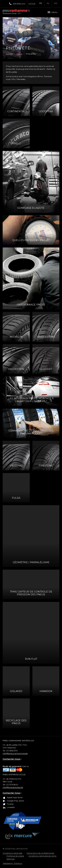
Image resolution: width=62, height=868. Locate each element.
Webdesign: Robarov (12, 863)
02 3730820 (12, 785)
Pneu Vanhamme (18, 12)
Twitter (10, 804)
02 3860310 (12, 751)
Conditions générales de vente (42, 856)
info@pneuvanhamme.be (15, 753)
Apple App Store (15, 797)
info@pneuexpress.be (13, 787)
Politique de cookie (15, 856)
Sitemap (10, 859)
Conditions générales (12, 853)
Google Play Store (15, 801)
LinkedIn (11, 807)
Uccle (32, 4)
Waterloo (19, 4)
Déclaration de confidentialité (40, 853)
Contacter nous (11, 759)
